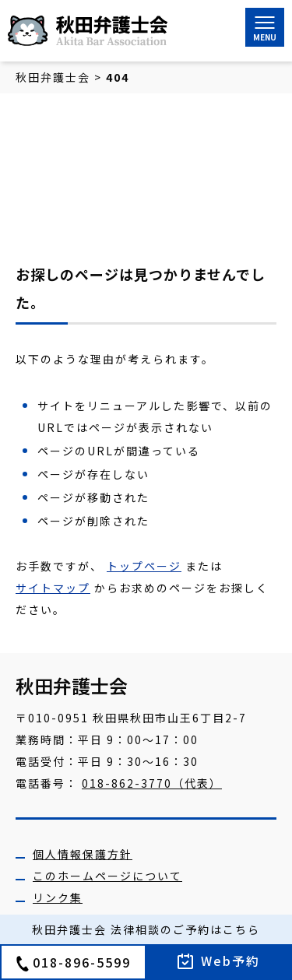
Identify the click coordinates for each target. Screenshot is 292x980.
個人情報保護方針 (83, 854)
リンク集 (58, 897)
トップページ (144, 566)
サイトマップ (53, 588)
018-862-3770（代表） (152, 783)
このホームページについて (107, 876)
